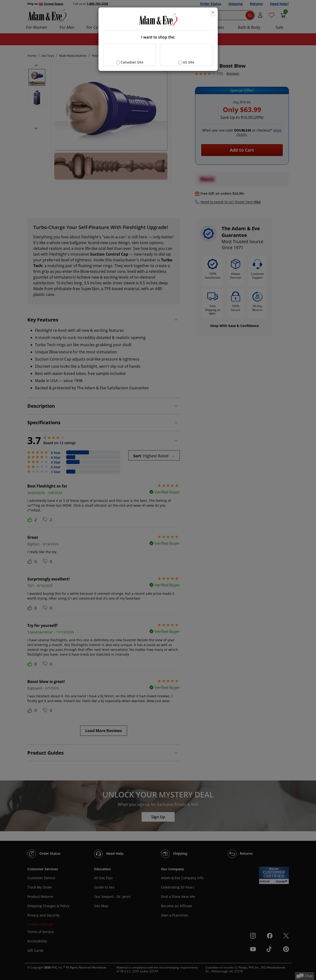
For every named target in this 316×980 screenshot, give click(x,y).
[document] (158, 39)
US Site (189, 62)
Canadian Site (132, 62)
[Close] (213, 12)
